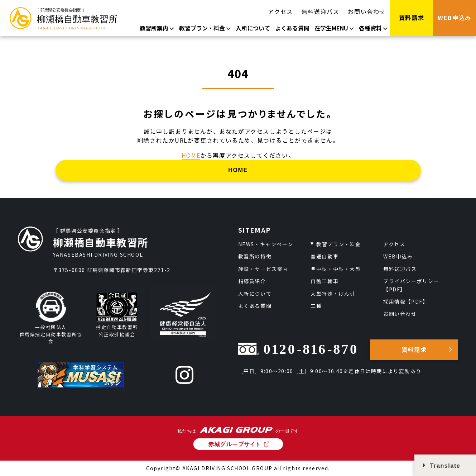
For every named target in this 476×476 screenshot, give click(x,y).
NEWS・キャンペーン (266, 244)
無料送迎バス (321, 11)
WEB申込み (398, 256)
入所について (253, 28)
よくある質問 (292, 28)
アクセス (280, 11)
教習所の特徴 (255, 256)
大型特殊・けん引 (333, 294)
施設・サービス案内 (263, 269)
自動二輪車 (324, 281)
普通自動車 (324, 256)
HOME (191, 155)
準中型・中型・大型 (336, 269)
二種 (316, 306)
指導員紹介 (252, 281)
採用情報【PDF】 (406, 301)
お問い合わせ (367, 11)
